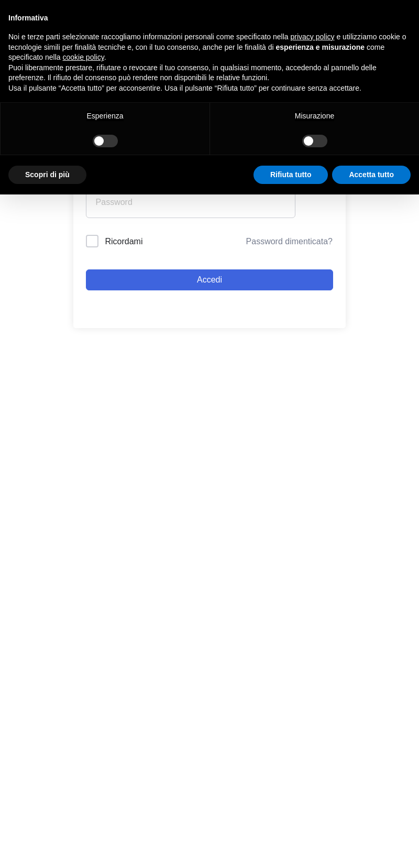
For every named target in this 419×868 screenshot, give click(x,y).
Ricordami (124, 241)
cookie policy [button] (84, 57)
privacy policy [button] (313, 37)
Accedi (210, 280)
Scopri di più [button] (47, 175)
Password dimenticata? (289, 241)
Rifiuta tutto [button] (291, 175)
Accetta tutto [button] (371, 175)
